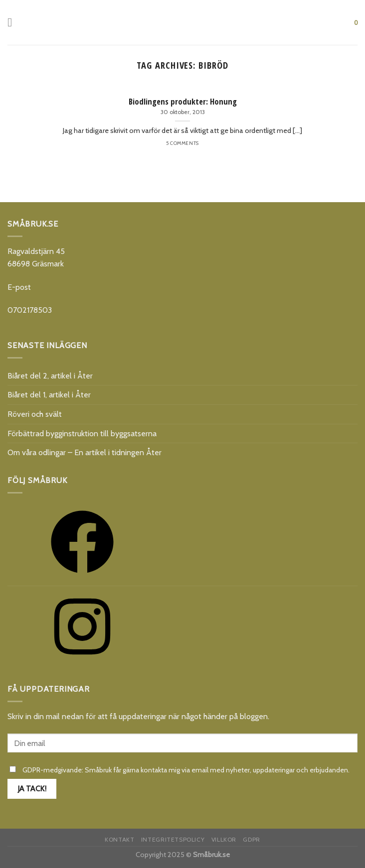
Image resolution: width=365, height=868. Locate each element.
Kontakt (119, 839)
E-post (19, 287)
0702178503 (30, 310)
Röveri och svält (35, 414)
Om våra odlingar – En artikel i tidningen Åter (85, 452)
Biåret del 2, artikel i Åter (50, 376)
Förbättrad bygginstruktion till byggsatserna (82, 434)
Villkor (224, 839)
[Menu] (13, 22)
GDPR (251, 839)
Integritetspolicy (173, 839)
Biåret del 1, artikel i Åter (49, 395)
